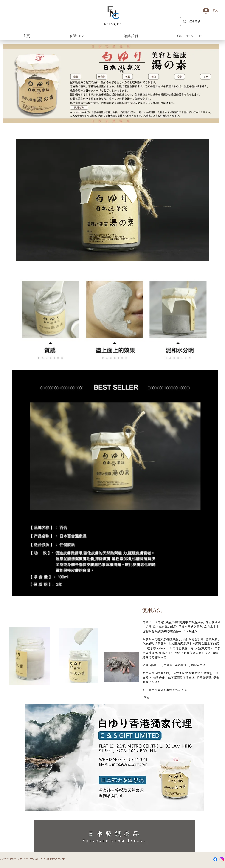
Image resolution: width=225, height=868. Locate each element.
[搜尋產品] (200, 22)
